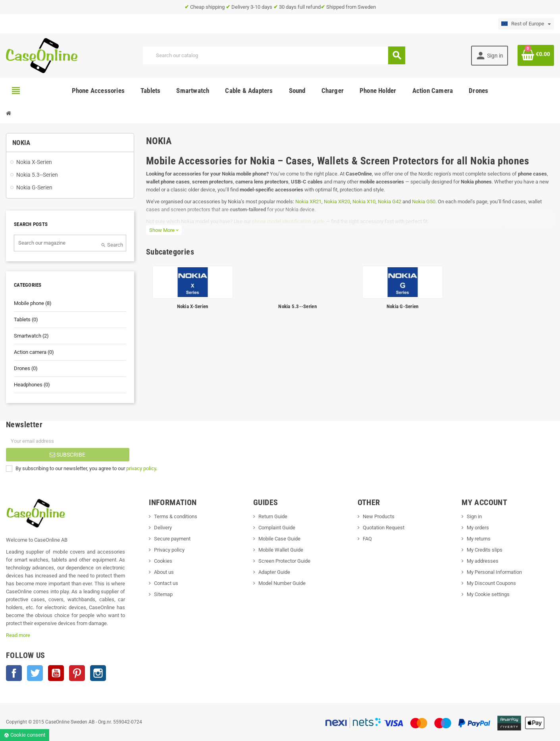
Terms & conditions (176, 516)
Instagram (98, 673)
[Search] (274, 55)
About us (164, 572)
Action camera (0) (34, 352)
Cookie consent (25, 735)
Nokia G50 (424, 202)
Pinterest (77, 673)
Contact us (166, 583)
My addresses (483, 561)
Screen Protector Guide (284, 561)
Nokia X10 (364, 202)
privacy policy (141, 468)
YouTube (56, 673)
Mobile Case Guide (279, 539)
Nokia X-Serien (193, 306)
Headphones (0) (32, 385)
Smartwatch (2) (31, 336)
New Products (379, 516)
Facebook (14, 673)
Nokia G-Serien (403, 306)
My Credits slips (485, 550)
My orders (478, 528)
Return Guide (273, 516)
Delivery (163, 528)
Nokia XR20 (337, 202)
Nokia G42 (390, 202)
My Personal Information (494, 572)
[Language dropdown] (526, 24)
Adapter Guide (274, 572)
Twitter (35, 673)
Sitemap (163, 594)
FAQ (367, 539)
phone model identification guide (288, 221)
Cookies (163, 561)
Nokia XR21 (308, 202)
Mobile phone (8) (33, 303)
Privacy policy (169, 550)
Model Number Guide (282, 583)
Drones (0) (26, 368)
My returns (479, 539)
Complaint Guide (277, 528)
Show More (164, 230)
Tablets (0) (26, 319)
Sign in (474, 516)
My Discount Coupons (491, 583)
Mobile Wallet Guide (281, 550)
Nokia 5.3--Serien (297, 306)
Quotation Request (384, 528)
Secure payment (172, 539)
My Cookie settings (488, 594)
